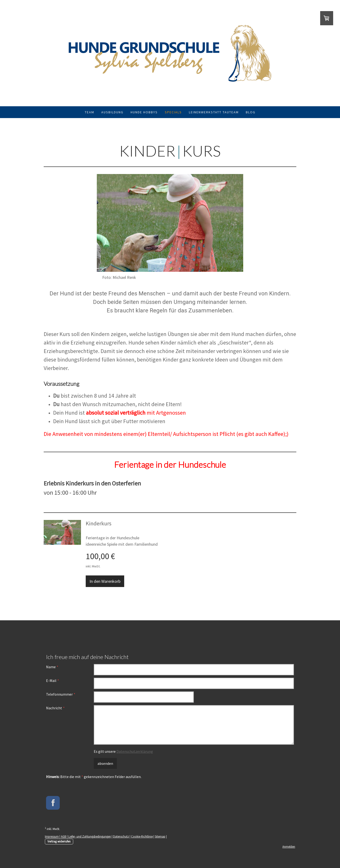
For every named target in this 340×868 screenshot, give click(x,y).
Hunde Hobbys (144, 112)
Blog (251, 112)
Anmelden (289, 847)
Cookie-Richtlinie (142, 836)
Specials (173, 112)
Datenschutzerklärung (135, 751)
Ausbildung (112, 112)
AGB (64, 836)
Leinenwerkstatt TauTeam (214, 112)
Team (89, 112)
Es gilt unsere (123, 751)
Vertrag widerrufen (59, 841)
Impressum (52, 836)
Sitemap (160, 836)
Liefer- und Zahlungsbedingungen (90, 836)
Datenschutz (121, 836)
